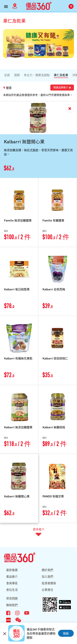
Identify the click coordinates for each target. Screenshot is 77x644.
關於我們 (47, 570)
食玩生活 (12, 590)
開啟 (66, 633)
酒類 (17, 75)
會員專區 (12, 583)
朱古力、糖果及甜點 (37, 75)
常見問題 (12, 598)
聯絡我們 (12, 605)
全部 (7, 75)
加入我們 (47, 576)
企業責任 (47, 590)
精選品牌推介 (62, 88)
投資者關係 (49, 583)
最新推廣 (12, 570)
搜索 (7, 88)
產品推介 (12, 576)
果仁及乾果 (61, 75)
